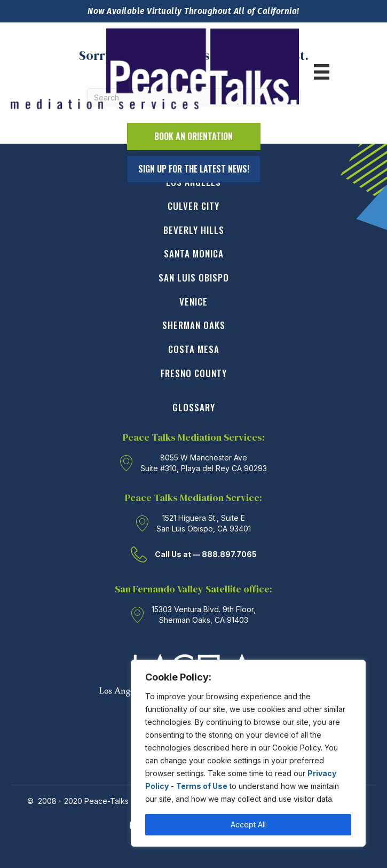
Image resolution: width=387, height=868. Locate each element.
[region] (248, 753)
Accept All (248, 824)
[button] (194, 169)
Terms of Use (202, 786)
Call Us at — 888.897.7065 (206, 554)
